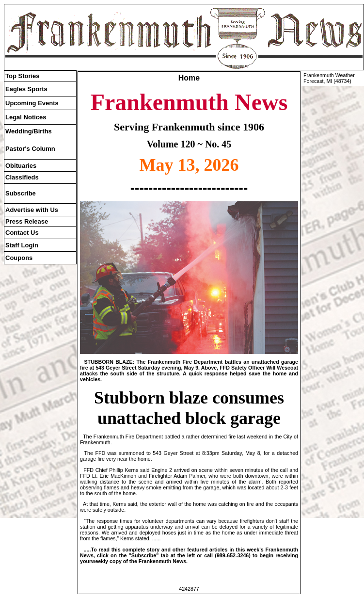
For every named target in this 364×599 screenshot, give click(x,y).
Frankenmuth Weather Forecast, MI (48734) (329, 78)
